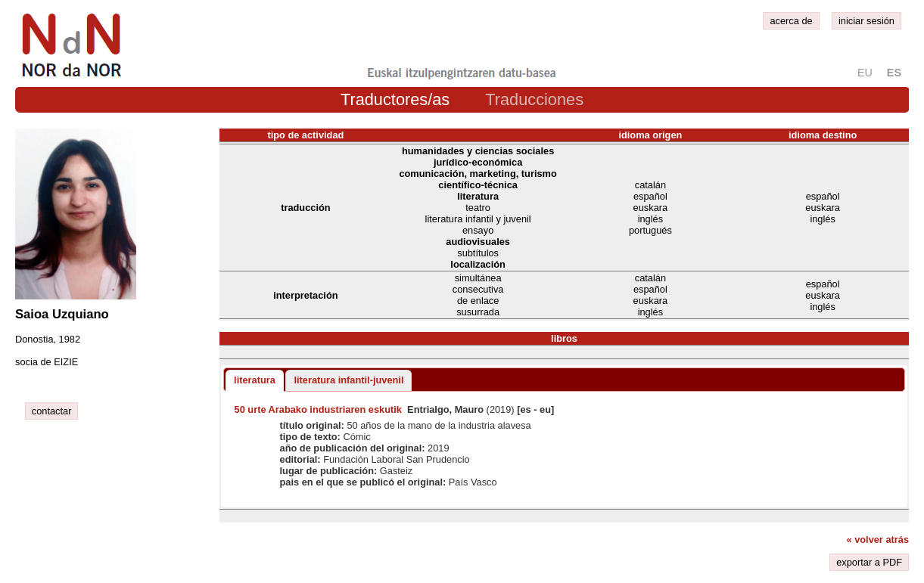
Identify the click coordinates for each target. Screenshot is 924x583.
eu (865, 73)
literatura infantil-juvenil (348, 380)
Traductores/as (395, 99)
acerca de (791, 21)
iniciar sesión (866, 21)
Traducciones (534, 99)
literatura (255, 380)
